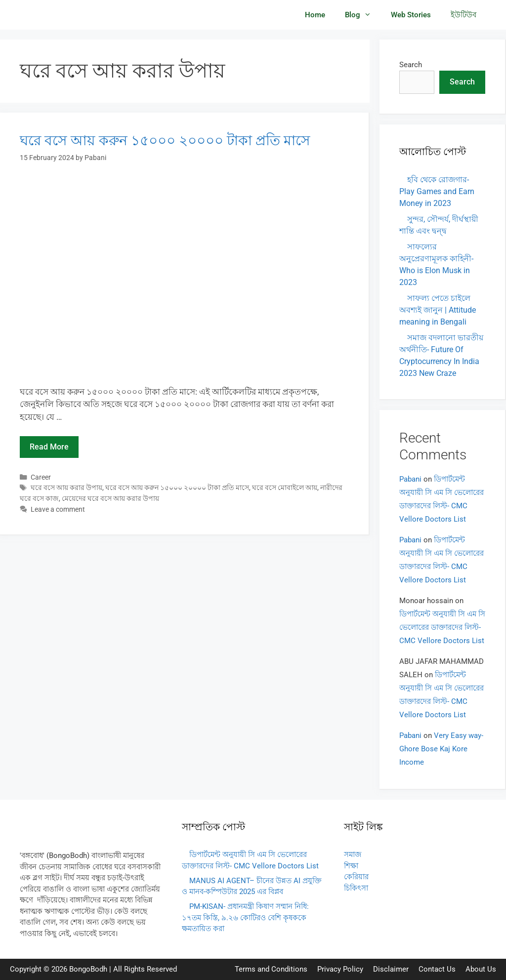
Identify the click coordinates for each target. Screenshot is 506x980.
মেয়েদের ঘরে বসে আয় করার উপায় (110, 499)
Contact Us (437, 969)
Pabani (410, 479)
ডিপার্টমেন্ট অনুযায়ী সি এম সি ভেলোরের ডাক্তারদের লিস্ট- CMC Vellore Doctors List (442, 627)
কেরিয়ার (356, 877)
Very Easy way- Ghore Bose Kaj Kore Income (441, 749)
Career (41, 477)
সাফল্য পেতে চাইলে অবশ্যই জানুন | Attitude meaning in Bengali (438, 310)
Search (411, 65)
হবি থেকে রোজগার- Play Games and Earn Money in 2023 (437, 191)
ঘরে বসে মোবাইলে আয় (285, 488)
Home (315, 15)
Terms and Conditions (271, 969)
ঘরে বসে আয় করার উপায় (66, 488)
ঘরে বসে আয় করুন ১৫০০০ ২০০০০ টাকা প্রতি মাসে (165, 141)
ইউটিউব (464, 15)
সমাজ (353, 855)
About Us (481, 969)
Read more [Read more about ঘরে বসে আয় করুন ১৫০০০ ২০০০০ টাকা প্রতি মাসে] (49, 447)
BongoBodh (88, 969)
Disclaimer (391, 969)
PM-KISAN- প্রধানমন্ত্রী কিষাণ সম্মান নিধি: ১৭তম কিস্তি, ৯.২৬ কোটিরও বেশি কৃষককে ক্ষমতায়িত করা (245, 918)
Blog (363, 15)
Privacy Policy (340, 969)
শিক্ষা (351, 866)
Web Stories (411, 15)
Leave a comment (58, 510)
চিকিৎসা (356, 888)
